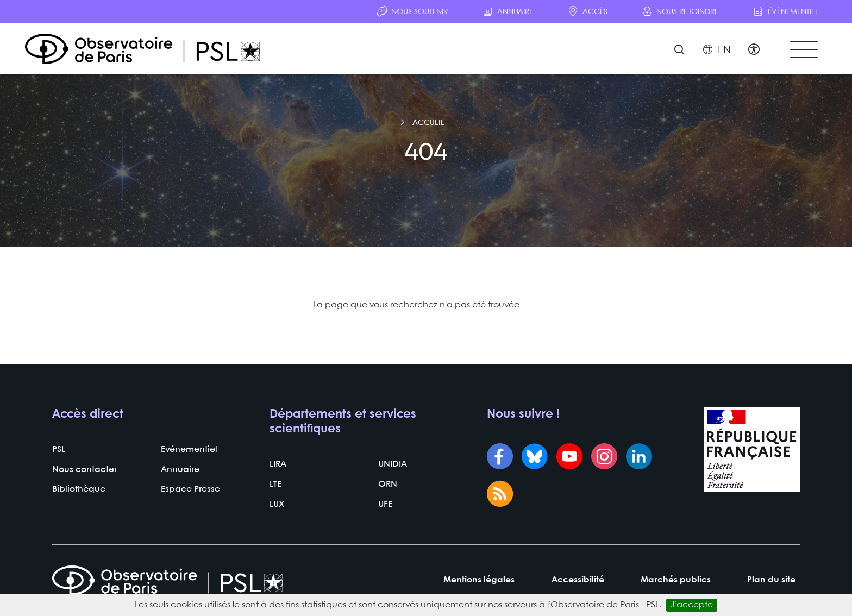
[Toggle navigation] (803, 50)
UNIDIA (393, 465)
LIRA (278, 465)
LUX (277, 505)
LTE (275, 485)
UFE (385, 505)
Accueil (428, 124)
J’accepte (692, 605)
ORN (388, 485)
